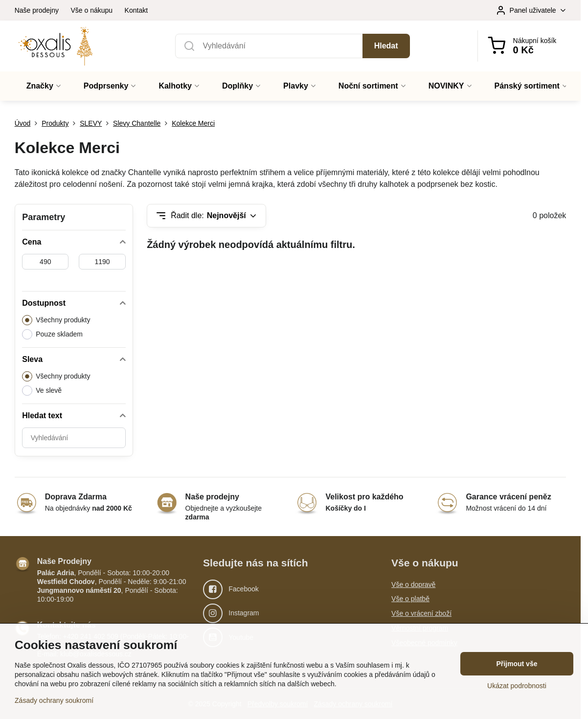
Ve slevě (42, 391)
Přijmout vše (517, 664)
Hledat (386, 46)
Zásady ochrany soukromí (54, 700)
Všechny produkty (56, 320)
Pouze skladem (52, 334)
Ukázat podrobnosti (517, 686)
